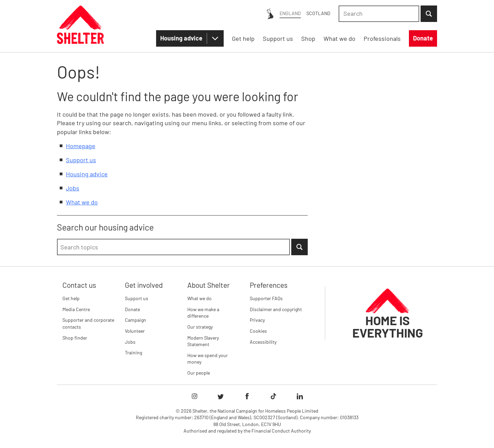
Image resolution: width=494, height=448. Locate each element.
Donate (132, 309)
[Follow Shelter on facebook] (247, 396)
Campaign (136, 320)
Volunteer (135, 331)
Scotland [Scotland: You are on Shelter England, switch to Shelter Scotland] (318, 13)
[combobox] (379, 14)
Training (133, 352)
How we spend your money (208, 359)
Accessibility (263, 342)
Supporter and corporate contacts (88, 323)
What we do (82, 202)
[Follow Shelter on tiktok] (273, 396)
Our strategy (200, 327)
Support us (81, 160)
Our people (199, 373)
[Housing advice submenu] (215, 38)
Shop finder (75, 338)
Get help (71, 298)
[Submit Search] (429, 14)
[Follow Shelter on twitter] (221, 396)
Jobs (73, 188)
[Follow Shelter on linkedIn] (300, 396)
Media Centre (76, 309)
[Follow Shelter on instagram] (195, 396)
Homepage (81, 146)
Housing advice (181, 38)
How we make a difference (203, 313)
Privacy (257, 320)
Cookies (258, 331)
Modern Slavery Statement (203, 341)
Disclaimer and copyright (276, 309)
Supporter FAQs (266, 298)
